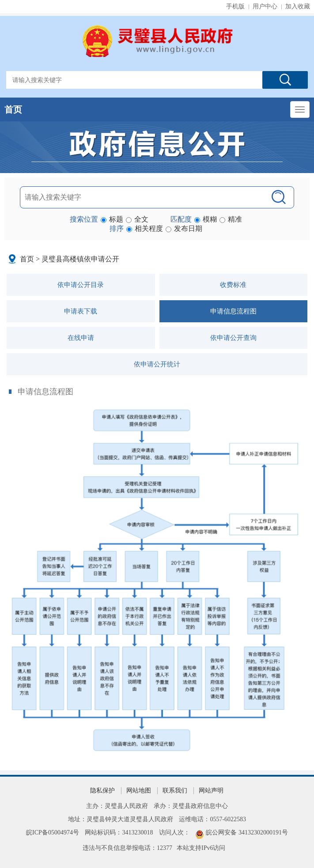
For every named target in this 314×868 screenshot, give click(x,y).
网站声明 (211, 791)
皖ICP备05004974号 (53, 832)
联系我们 (175, 791)
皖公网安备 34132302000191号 (247, 832)
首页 (13, 109)
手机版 (235, 6)
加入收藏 (298, 6)
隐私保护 (102, 791)
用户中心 (265, 6)
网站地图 (139, 791)
